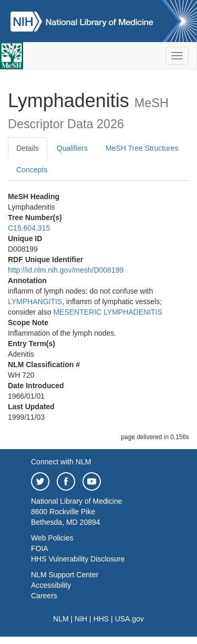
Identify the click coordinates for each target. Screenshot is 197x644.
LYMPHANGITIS (35, 302)
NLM (61, 619)
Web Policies (52, 538)
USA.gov (129, 619)
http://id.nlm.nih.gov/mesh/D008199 (66, 270)
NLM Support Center (65, 575)
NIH (81, 619)
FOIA (40, 548)
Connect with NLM (61, 462)
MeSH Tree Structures (142, 148)
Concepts (32, 170)
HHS (101, 619)
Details (28, 148)
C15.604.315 (29, 228)
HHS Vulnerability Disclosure (78, 559)
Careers (44, 596)
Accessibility (51, 585)
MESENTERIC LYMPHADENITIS (107, 312)
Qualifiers (72, 148)
